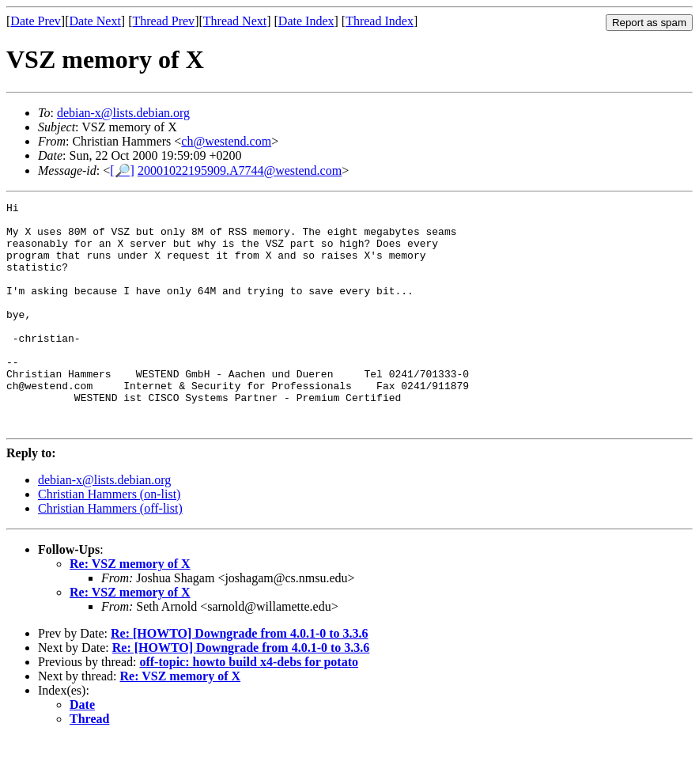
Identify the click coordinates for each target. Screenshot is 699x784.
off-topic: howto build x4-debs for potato (249, 707)
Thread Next (235, 21)
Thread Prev (163, 21)
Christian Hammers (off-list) (110, 553)
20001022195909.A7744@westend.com (240, 170)
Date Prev (36, 21)
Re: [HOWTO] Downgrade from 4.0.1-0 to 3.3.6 (240, 678)
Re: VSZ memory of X (130, 609)
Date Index (306, 21)
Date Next (95, 21)
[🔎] (122, 170)
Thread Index (380, 21)
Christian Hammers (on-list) (109, 539)
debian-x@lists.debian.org (123, 113)
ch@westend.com (226, 141)
